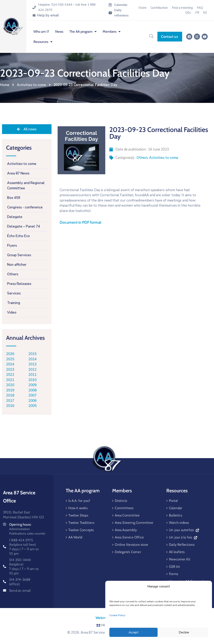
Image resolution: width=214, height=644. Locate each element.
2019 (10, 390)
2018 (10, 395)
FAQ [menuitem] (200, 8)
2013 (32, 364)
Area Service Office (129, 537)
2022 (10, 375)
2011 (32, 375)
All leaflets (177, 552)
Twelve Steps (78, 515)
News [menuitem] (59, 32)
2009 (32, 385)
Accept (134, 632)
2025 (10, 359)
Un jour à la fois (183, 537)
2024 (10, 364)
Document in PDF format (80, 222)
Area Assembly (126, 530)
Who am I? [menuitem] (41, 32)
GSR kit (174, 567)
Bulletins (176, 515)
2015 (32, 354)
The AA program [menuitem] (83, 32)
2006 (32, 401)
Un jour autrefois (184, 530)
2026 (10, 354)
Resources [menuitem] (43, 42)
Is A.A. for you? (79, 501)
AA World (75, 537)
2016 (10, 406)
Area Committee (127, 515)
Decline (184, 632)
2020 (10, 385)
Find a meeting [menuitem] (182, 8)
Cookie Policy (117, 615)
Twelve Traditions (81, 523)
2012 (32, 370)
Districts (121, 501)
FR (101, 625)
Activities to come (31, 85)
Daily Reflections (182, 545)
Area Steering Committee (134, 523)
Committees (124, 508)
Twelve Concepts (81, 530)
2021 (10, 380)
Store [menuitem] (142, 8)
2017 (10, 401)
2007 (32, 395)
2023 (10, 370)
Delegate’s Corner (128, 552)
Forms (174, 574)
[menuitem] (197, 13)
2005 (32, 406)
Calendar (176, 508)
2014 (32, 359)
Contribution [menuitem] (159, 8)
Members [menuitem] (112, 32)
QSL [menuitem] (188, 13)
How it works (78, 508)
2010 (32, 380)
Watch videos (179, 523)
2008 (32, 390)
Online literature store (131, 545)
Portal (173, 501)
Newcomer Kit (180, 559)
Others (142, 158)
